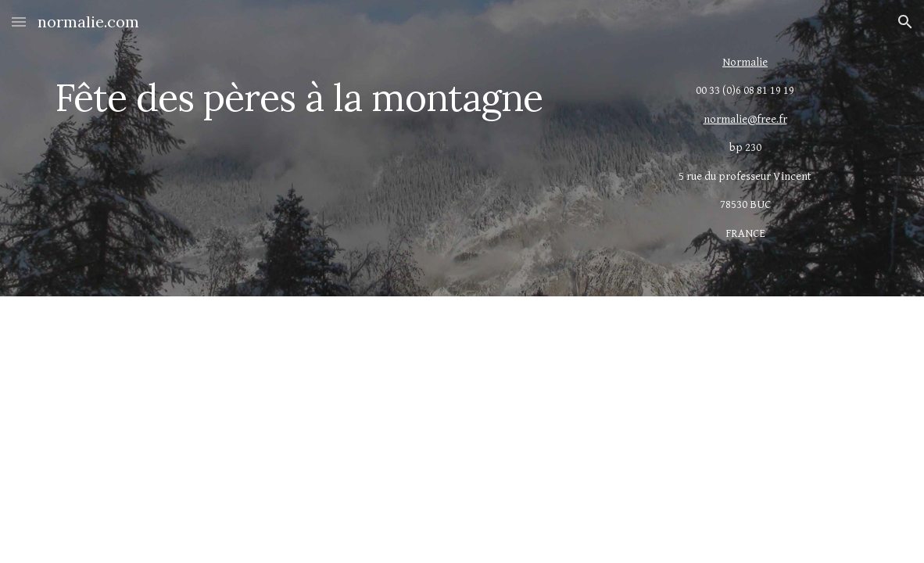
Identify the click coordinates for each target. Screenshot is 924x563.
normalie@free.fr (745, 119)
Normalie (745, 62)
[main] (321, 86)
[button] (19, 22)
